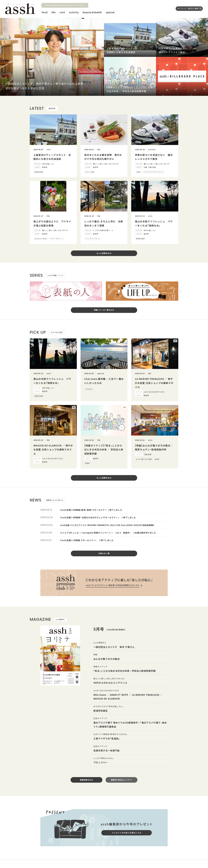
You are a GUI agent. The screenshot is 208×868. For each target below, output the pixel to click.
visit (62, 12)
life (54, 12)
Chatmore (89, 389)
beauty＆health (92, 12)
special (110, 12)
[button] (28, 291)
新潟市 (87, 463)
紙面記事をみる (86, 780)
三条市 (138, 172)
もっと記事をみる (104, 253)
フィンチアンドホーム (93, 239)
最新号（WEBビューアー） (122, 780)
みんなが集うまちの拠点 (144, 459)
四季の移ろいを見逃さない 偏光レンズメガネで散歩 (154, 157)
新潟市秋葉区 (39, 172)
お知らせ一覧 (104, 553)
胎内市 (157, 459)
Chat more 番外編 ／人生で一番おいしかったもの (104, 381)
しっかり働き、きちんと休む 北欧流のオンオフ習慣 (104, 223)
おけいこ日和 (90, 172)
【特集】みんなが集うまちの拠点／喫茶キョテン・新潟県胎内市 (154, 448)
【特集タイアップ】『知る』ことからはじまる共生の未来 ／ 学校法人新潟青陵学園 (104, 450)
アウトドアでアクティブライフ (154, 172)
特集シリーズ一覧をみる (104, 310)
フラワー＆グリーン (57, 239)
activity (74, 12)
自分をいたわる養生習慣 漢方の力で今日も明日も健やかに (103, 157)
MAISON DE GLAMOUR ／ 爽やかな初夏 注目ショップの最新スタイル (53, 450)
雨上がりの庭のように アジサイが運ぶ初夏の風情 (52, 223)
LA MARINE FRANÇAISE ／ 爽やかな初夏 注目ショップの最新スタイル (154, 383)
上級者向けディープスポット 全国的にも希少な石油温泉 (52, 157)
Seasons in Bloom (41, 239)
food (45, 12)
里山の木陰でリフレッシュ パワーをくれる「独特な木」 (154, 223)
